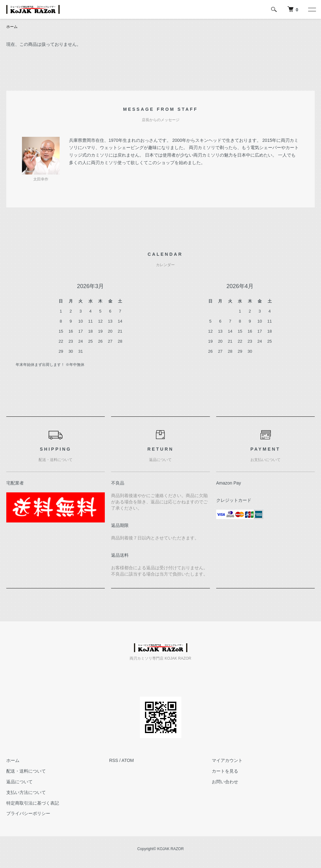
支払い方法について (26, 792)
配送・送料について (26, 771)
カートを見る (225, 771)
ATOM (128, 760)
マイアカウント (227, 760)
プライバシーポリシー (28, 813)
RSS (114, 760)
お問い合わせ (225, 782)
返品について (19, 782)
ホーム (12, 27)
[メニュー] (312, 9)
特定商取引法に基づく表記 (33, 803)
